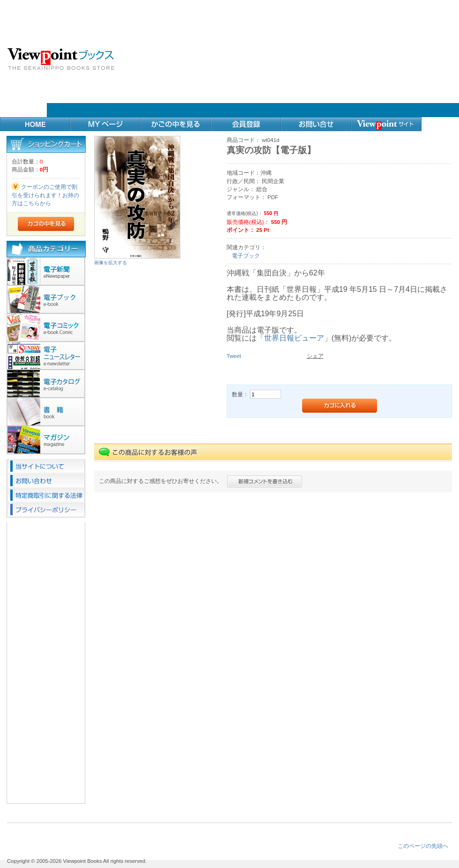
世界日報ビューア (294, 338)
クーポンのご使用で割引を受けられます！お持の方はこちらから (45, 195)
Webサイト (386, 124)
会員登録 (246, 124)
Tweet (234, 356)
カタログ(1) (46, 384)
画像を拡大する (111, 263)
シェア (315, 356)
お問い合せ (316, 124)
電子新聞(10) (46, 271)
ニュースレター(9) (46, 356)
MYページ (105, 124)
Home (35, 124)
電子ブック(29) (46, 299)
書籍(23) (46, 412)
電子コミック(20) (46, 327)
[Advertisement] (285, 59)
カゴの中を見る (176, 124)
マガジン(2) (46, 440)
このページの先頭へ (423, 846)
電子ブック (246, 256)
